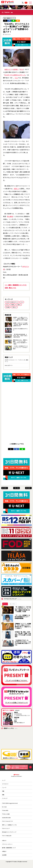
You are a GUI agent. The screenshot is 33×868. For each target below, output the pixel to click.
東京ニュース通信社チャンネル (10, 828)
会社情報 (4, 859)
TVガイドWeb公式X (7, 839)
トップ (4, 781)
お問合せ (4, 856)
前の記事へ (5, 489)
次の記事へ (28, 489)
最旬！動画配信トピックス (10, 18)
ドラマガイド (5, 785)
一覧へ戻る (17, 489)
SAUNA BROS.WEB (7, 820)
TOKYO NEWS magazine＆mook (10, 805)
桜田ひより (8, 70)
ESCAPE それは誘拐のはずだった (15, 75)
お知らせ (4, 844)
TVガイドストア (6, 832)
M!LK (22, 70)
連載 (3, 796)
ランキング (5, 800)
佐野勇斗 (16, 70)
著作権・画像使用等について (9, 852)
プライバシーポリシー (7, 848)
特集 (3, 792)
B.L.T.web (5, 809)
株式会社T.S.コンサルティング (9, 835)
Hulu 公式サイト (9, 366)
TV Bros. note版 (6, 816)
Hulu (16, 78)
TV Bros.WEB (5, 813)
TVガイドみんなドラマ (8, 824)
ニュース (4, 789)
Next (30, 768)
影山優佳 (10, 217)
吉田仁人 (17, 189)
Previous (3, 768)
